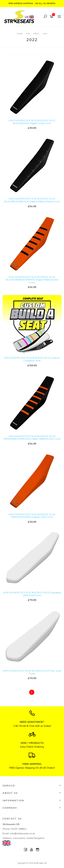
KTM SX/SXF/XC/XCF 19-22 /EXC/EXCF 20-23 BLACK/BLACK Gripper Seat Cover (32, 122)
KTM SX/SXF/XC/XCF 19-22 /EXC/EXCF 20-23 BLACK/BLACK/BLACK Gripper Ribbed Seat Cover (32, 200)
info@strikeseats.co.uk (22, 833)
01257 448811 (19, 829)
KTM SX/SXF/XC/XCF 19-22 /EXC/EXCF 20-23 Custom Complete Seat (32, 359)
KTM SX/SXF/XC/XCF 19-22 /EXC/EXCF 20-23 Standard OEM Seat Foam (32, 594)
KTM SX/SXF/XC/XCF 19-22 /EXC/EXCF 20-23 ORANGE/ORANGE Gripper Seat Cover (32, 516)
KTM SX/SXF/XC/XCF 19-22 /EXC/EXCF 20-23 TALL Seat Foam (32, 672)
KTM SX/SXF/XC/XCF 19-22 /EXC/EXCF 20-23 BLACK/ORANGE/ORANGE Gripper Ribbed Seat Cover (32, 280)
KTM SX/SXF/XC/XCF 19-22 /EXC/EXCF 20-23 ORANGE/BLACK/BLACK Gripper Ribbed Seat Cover (32, 438)
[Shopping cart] (52, 17)
